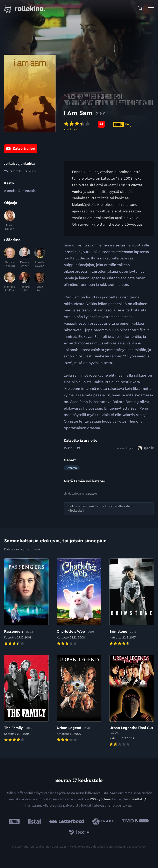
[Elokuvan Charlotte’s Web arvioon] (79, 602)
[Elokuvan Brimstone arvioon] (132, 602)
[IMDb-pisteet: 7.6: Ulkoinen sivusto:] (122, 125)
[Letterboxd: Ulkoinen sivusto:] (67, 821)
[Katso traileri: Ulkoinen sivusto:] (21, 149)
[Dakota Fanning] (10, 258)
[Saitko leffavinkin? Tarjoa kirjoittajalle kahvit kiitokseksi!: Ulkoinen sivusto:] (109, 509)
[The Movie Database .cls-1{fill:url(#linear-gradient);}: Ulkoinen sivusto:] (135, 821)
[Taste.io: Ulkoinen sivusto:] (79, 833)
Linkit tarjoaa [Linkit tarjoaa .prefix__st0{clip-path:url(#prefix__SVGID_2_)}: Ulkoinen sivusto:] (81, 494)
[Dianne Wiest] (25, 258)
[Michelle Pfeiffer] (10, 282)
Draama (72, 468)
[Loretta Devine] (40, 258)
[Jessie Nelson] (10, 221)
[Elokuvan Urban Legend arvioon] (79, 699)
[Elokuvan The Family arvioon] (26, 699)
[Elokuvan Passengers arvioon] (26, 602)
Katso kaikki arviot (22, 550)
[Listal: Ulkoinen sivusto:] (33, 821)
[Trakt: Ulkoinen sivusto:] (104, 821)
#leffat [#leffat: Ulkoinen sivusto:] (137, 799)
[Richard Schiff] (25, 282)
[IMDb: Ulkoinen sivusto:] (14, 821)
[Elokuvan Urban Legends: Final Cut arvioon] (132, 701)
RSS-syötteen (100, 799)
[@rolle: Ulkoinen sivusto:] (146, 448)
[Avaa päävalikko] (151, 8)
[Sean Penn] (40, 282)
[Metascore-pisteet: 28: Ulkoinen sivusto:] (101, 125)
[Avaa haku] (140, 8)
